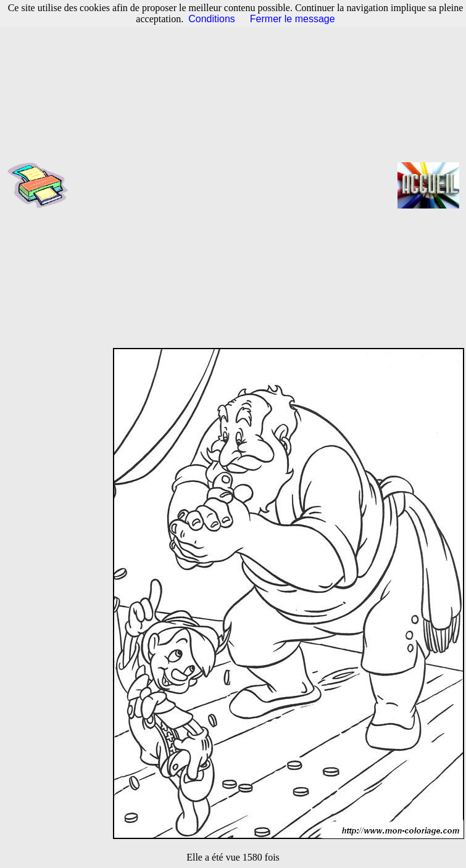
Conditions (212, 19)
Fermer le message (293, 19)
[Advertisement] (167, 185)
